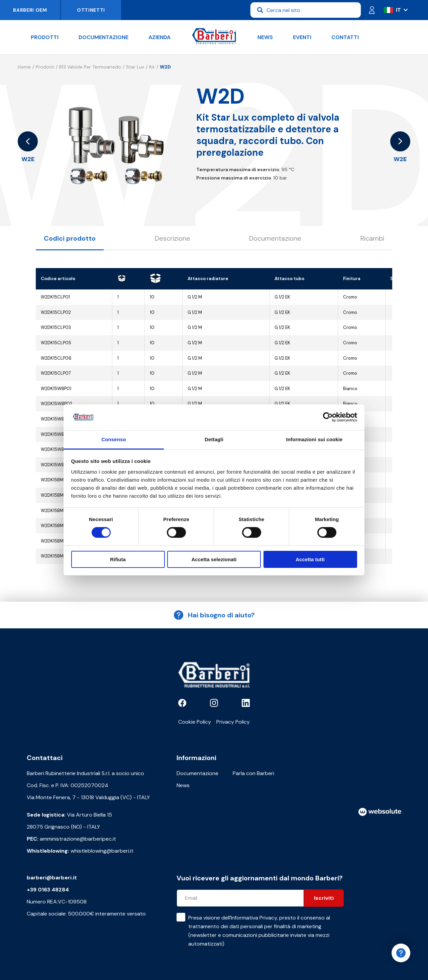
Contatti (345, 37)
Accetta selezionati (214, 559)
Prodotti (45, 37)
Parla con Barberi (253, 773)
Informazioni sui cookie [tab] (314, 439)
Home (24, 67)
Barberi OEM (30, 10)
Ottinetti (91, 10)
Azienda (159, 37)
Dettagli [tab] (214, 439)
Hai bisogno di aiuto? (214, 615)
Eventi (302, 37)
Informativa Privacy (254, 918)
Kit (152, 67)
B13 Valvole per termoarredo (90, 67)
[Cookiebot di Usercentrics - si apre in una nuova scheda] (328, 417)
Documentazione (103, 37)
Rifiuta (118, 559)
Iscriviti (324, 898)
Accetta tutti (310, 559)
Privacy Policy (233, 722)
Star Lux (135, 67)
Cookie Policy (195, 722)
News (265, 37)
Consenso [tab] (114, 439)
